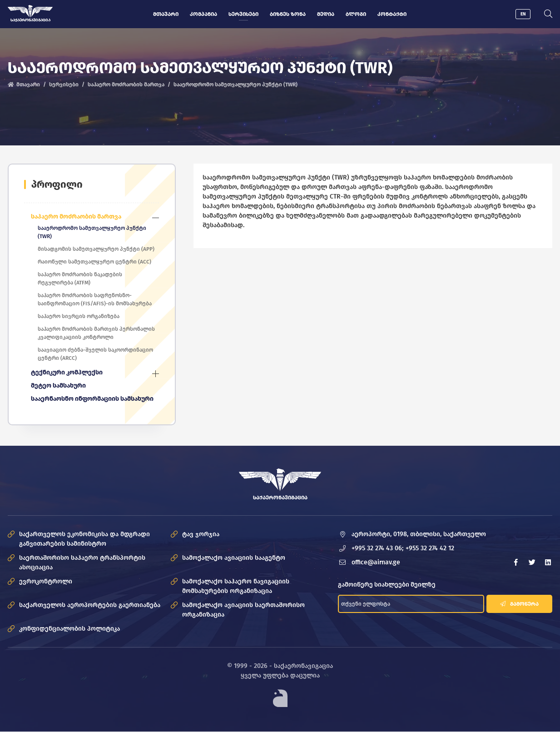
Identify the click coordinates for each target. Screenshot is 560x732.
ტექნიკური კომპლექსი (67, 373)
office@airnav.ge (376, 562)
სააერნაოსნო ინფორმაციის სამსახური (93, 399)
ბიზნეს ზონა (288, 14)
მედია (326, 14)
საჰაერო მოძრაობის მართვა (126, 85)
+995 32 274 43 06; (378, 548)
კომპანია (204, 14)
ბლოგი (356, 14)
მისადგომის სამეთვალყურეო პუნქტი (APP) (97, 249)
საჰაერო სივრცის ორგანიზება (79, 316)
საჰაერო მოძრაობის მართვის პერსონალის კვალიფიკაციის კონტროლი (97, 333)
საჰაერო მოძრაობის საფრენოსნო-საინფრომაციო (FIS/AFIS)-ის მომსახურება (95, 299)
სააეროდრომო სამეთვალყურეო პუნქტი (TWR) (92, 232)
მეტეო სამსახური (59, 386)
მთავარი (166, 14)
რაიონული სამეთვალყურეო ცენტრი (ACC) (95, 262)
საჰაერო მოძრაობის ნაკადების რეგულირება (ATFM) (80, 279)
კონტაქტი (392, 14)
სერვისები (244, 14)
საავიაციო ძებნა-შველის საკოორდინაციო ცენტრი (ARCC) (96, 354)
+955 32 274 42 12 (430, 548)
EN (523, 14)
